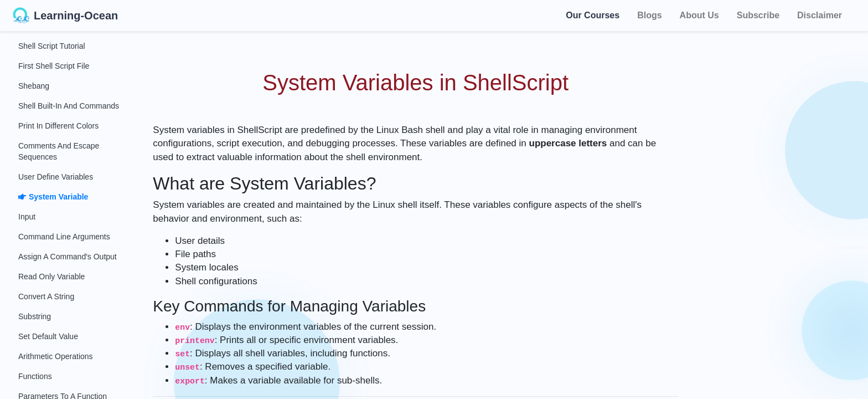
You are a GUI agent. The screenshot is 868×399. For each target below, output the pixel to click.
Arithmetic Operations (56, 356)
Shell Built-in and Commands (69, 106)
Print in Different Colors (58, 126)
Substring (35, 316)
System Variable (53, 197)
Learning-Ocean (65, 16)
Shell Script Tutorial (52, 46)
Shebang (34, 86)
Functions (35, 376)
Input (27, 217)
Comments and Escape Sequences (59, 151)
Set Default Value (48, 336)
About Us (699, 15)
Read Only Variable (51, 277)
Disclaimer (820, 15)
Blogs (649, 15)
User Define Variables (56, 177)
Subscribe (758, 15)
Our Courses (593, 15)
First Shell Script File (54, 66)
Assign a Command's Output (68, 257)
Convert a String (46, 296)
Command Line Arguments (64, 237)
